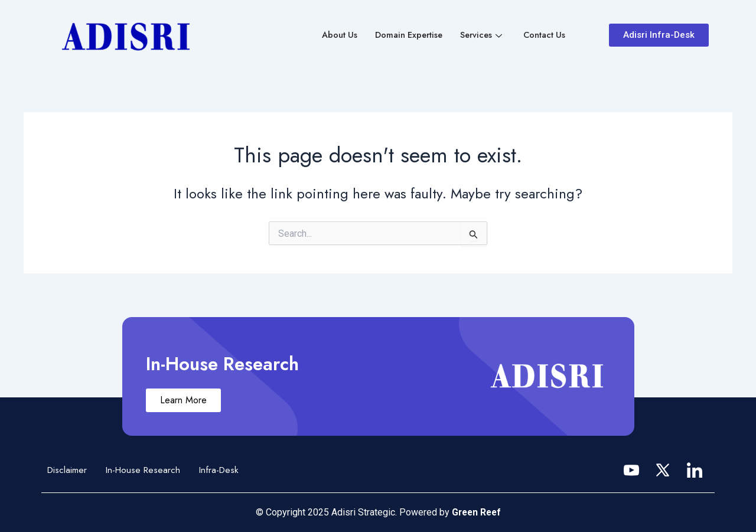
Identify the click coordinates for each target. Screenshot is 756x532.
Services (479, 35)
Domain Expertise (404, 35)
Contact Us (544, 35)
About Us (333, 35)
